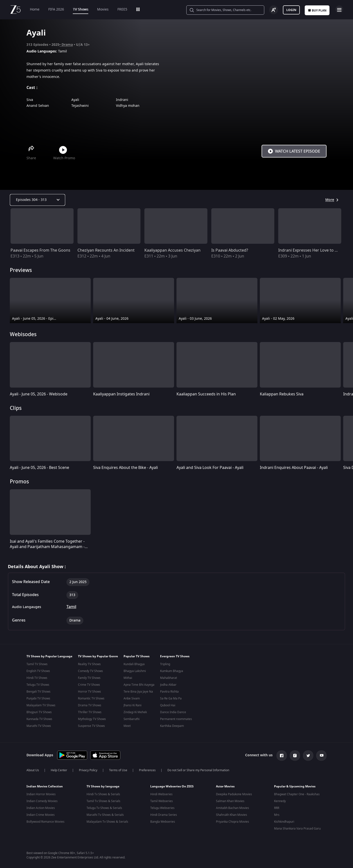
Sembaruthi (132, 719)
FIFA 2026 (56, 9)
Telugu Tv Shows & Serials (104, 807)
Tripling (165, 664)
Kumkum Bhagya (172, 671)
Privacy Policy (88, 769)
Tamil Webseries (162, 800)
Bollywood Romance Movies (45, 821)
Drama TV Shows (90, 705)
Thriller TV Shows (90, 712)
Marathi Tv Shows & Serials (105, 814)
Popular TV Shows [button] (137, 656)
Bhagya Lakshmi (135, 671)
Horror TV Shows (89, 692)
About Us (33, 769)
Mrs (277, 814)
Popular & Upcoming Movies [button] (295, 785)
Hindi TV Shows (37, 678)
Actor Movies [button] (225, 785)
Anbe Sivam (132, 698)
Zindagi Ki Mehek (135, 712)
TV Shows (81, 9)
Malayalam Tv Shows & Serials (107, 821)
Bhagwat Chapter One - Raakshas (297, 793)
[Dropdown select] (38, 200)
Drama (67, 45)
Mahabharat (169, 678)
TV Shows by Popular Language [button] (49, 656)
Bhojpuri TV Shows (39, 712)
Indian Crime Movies (41, 814)
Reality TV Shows (89, 664)
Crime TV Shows (89, 685)
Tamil (71, 607)
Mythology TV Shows (92, 719)
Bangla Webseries (163, 821)
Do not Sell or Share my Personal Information (198, 769)
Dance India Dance (173, 712)
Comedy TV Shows (90, 671)
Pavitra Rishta (169, 692)
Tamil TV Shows (37, 664)
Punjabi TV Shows (38, 698)
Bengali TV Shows (38, 692)
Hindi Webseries (161, 793)
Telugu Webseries (162, 807)
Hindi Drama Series (164, 814)
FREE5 (122, 9)
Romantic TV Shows (91, 698)
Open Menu (339, 9)
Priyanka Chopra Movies (233, 821)
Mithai (128, 678)
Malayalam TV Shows (41, 705)
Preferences (147, 769)
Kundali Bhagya (134, 664)
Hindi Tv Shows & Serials (103, 793)
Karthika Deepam (172, 726)
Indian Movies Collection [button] (45, 785)
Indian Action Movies (41, 807)
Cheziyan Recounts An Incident (106, 250)
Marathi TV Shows (39, 726)
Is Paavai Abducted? (230, 250)
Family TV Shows (89, 678)
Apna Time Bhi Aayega (139, 685)
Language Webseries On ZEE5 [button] (172, 785)
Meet (127, 726)
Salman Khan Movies (230, 800)
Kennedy (280, 800)
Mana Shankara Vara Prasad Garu (297, 828)
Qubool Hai (168, 705)
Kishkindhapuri (284, 821)
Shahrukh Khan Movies (232, 814)
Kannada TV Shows (39, 719)
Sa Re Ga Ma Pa (171, 698)
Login (291, 10)
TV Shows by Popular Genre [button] (98, 656)
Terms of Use (118, 769)
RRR (277, 807)
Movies (103, 9)
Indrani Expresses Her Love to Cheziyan (315, 250)
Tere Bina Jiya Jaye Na (138, 692)
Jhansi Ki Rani (132, 705)
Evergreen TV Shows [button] (175, 656)
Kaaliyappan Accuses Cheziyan (172, 250)
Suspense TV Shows (91, 726)
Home (35, 9)
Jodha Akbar (168, 685)
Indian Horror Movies (41, 793)
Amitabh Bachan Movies (233, 807)
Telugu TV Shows (38, 685)
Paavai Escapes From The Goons (40, 250)
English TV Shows (38, 671)
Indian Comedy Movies (42, 800)
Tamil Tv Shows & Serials (103, 800)
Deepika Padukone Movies (234, 793)
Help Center (59, 769)
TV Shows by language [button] (103, 785)
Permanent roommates (176, 719)
